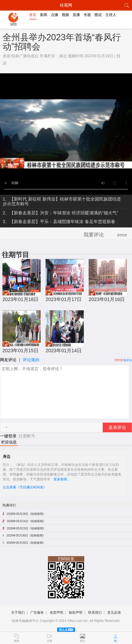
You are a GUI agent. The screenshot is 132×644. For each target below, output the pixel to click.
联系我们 (95, 612)
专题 (87, 15)
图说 (98, 15)
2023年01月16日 (107, 299)
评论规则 (31, 360)
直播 (76, 15)
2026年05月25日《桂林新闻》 (26, 543)
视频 (65, 15)
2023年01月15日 (20, 351)
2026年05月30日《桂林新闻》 (26, 535)
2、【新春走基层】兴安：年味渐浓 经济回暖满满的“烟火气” (60, 213)
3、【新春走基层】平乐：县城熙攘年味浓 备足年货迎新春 (59, 222)
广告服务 (37, 612)
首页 (33, 15)
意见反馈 (114, 612)
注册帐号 (27, 436)
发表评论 (117, 427)
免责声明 (56, 612)
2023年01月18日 (20, 299)
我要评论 (94, 235)
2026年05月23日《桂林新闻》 (26, 528)
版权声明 (76, 612)
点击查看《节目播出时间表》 (25, 487)
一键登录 (9, 436)
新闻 (44, 15)
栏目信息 (9, 442)
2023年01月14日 (64, 351)
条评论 (128, 360)
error (122, 235)
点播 (54, 15)
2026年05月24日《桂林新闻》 (26, 521)
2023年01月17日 (64, 299)
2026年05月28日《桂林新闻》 (26, 514)
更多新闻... (62, 479)
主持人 (111, 15)
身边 (63, 56)
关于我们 (18, 612)
